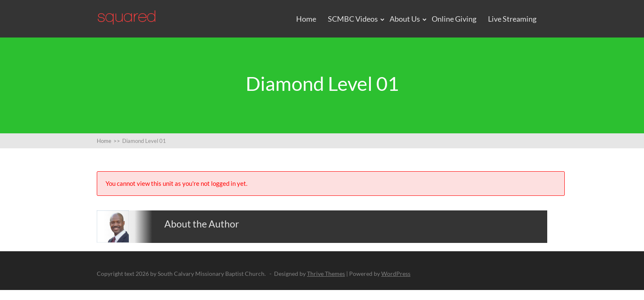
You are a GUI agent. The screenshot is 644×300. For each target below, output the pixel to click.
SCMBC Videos (353, 19)
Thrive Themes (326, 274)
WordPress (396, 274)
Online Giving (454, 19)
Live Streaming (512, 19)
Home (306, 19)
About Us (405, 19)
